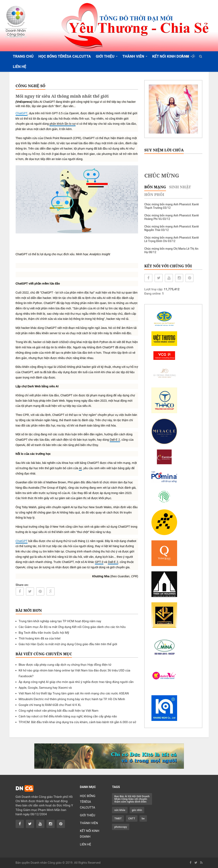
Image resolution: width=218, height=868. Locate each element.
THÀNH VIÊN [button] (133, 56)
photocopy (121, 827)
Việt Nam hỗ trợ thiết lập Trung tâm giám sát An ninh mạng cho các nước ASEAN (74, 693)
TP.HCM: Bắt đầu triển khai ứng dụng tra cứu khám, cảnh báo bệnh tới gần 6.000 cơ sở (77, 722)
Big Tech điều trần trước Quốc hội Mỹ (44, 633)
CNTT (132, 818)
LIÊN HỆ (20, 67)
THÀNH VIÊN (89, 823)
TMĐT (118, 818)
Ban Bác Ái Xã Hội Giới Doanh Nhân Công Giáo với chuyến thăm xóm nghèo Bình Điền (132, 799)
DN (25, 788)
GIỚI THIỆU (88, 815)
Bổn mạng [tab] (155, 187)
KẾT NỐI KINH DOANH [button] (171, 56)
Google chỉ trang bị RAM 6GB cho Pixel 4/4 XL (50, 705)
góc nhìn (137, 810)
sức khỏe (120, 810)
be (143, 818)
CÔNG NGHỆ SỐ (31, 86)
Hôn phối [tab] (154, 194)
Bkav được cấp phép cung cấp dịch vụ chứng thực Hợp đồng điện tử (65, 665)
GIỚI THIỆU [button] (105, 56)
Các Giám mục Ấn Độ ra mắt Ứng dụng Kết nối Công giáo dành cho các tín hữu (72, 627)
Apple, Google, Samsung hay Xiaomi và (45, 688)
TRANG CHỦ (23, 56)
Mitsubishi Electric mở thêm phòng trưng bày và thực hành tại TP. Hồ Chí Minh (72, 699)
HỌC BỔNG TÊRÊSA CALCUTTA (65, 56)
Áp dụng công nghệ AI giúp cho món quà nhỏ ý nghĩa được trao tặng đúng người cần (76, 682)
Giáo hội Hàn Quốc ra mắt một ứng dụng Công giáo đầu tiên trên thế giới (68, 644)
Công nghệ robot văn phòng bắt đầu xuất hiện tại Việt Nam (59, 711)
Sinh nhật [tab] (180, 187)
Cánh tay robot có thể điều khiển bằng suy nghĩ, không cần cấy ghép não (68, 716)
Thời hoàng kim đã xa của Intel (40, 638)
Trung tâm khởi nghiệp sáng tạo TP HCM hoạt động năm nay (60, 621)
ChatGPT (22, 113)
